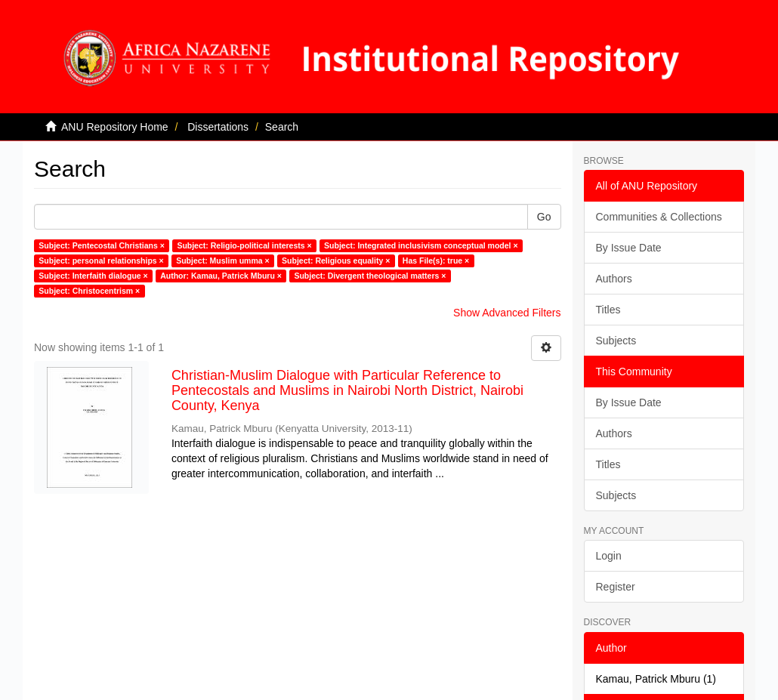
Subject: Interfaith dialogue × (93, 276)
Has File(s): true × (436, 261)
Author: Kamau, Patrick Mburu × (221, 276)
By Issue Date (629, 248)
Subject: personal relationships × (101, 261)
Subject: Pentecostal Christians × (102, 245)
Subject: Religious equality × (336, 261)
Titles (608, 310)
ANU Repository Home (115, 127)
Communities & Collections (659, 217)
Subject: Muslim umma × (222, 261)
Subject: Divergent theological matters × (370, 276)
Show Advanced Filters (507, 313)
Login (609, 556)
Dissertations (218, 127)
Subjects (616, 341)
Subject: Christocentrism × (89, 291)
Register (616, 587)
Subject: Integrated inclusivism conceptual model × (421, 245)
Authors (614, 279)
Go (544, 217)
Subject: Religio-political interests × (244, 245)
